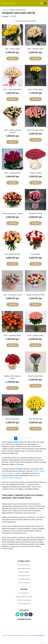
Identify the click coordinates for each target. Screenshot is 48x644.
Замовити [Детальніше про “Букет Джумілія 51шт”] (12, 429)
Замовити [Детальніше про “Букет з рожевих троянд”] (35, 345)
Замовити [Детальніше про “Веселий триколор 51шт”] (12, 264)
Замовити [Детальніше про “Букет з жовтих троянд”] (35, 99)
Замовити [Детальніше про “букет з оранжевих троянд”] (12, 345)
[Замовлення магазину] (30, 21)
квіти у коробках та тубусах (11, 473)
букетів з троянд (39, 471)
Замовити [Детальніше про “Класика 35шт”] (35, 264)
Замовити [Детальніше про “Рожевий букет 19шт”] (35, 223)
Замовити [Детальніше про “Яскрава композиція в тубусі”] (35, 305)
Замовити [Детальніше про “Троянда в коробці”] (35, 183)
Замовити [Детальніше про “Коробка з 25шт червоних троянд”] (12, 388)
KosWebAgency (40, 636)
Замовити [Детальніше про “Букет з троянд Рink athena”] (12, 99)
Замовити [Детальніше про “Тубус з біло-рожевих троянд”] (12, 305)
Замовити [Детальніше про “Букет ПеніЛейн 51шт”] (35, 429)
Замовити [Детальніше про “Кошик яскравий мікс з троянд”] (12, 223)
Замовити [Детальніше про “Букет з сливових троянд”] (12, 183)
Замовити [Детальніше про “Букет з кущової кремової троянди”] (12, 142)
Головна (5, 10)
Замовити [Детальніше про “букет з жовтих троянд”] (12, 59)
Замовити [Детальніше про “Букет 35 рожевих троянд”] (35, 140)
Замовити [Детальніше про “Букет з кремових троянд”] (35, 59)
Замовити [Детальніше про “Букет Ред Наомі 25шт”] (35, 386)
